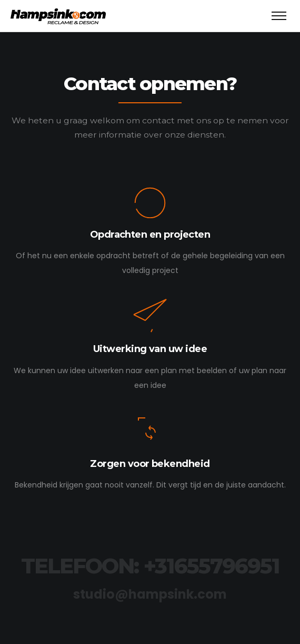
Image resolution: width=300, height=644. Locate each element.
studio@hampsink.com (150, 594)
